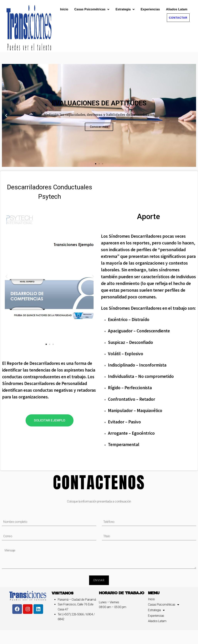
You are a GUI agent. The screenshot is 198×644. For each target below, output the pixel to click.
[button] (178, 14)
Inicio (64, 6)
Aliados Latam (177, 6)
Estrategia (125, 6)
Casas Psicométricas (92, 6)
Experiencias (150, 6)
